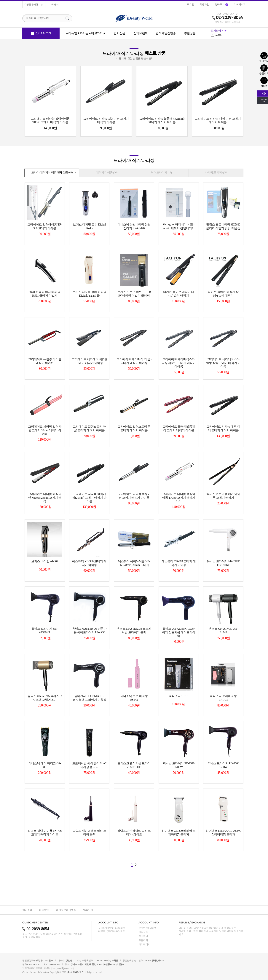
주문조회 (143, 940)
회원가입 (152, 928)
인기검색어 (217, 31)
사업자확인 (113, 960)
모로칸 (217, 35)
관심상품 (143, 932)
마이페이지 (144, 944)
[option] (228, 35)
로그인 (142, 928)
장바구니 (143, 936)
